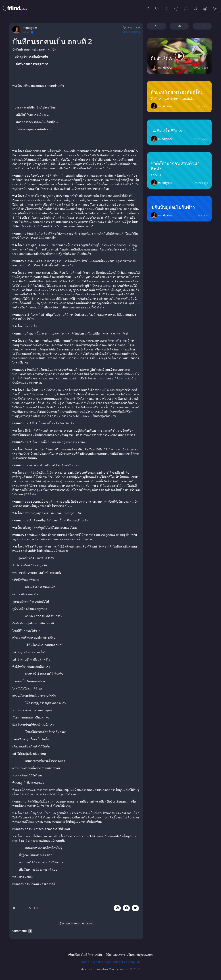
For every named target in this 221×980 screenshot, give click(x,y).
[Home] (148, 8)
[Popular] (157, 8)
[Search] (196, 8)
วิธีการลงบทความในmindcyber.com (129, 955)
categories (120, 962)
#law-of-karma (131, 32)
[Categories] (167, 8)
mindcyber (30, 28)
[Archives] (176, 8)
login (107, 962)
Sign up (97, 962)
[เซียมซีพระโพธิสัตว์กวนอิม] (186, 8)
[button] (126, 908)
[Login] (205, 8)
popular (135, 962)
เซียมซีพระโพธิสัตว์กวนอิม (85, 955)
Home (85, 962)
